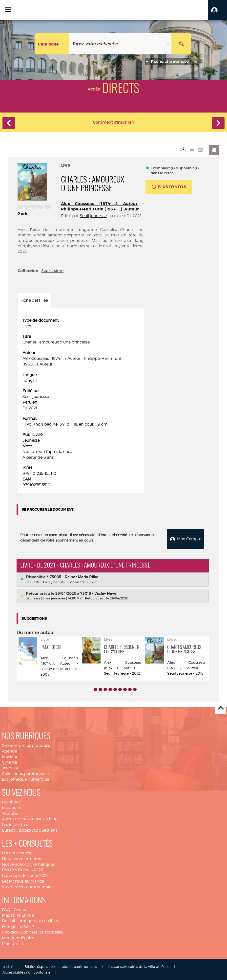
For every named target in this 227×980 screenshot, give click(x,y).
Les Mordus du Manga (23, 881)
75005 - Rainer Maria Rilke (74, 577)
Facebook (11, 802)
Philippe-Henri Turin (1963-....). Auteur (100, 209)
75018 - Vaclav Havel (99, 593)
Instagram (12, 808)
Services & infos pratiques (26, 745)
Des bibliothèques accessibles (30, 921)
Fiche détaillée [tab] (34, 300)
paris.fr (8, 967)
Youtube (10, 813)
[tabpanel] (81, 403)
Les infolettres (15, 825)
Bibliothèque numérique (26, 779)
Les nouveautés (16, 853)
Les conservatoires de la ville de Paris (138, 967)
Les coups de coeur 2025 (25, 876)
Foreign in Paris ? (18, 926)
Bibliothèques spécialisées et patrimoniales (61, 967)
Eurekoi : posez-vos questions (30, 830)
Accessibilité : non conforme (26, 972)
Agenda (10, 751)
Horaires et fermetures (23, 859)
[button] (217, 10)
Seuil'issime (52, 271)
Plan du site (13, 944)
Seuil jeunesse (93, 216)
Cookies (9, 932)
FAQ (6, 910)
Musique (10, 757)
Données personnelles (41, 932)
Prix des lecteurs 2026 (23, 870)
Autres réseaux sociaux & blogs (31, 819)
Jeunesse (11, 768)
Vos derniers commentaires (28, 887)
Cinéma (10, 762)
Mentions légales (18, 938)
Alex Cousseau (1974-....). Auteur (99, 204)
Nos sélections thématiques (28, 864)
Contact (21, 910)
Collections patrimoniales (26, 774)
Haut (220, 708)
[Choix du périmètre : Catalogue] (52, 44)
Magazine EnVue (18, 915)
